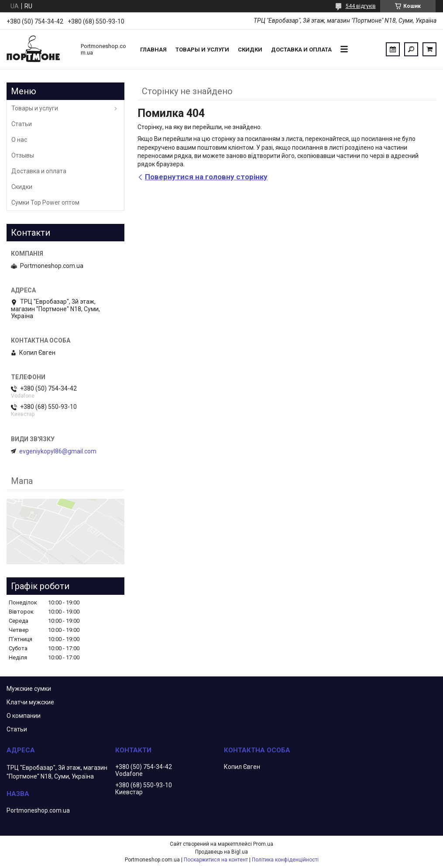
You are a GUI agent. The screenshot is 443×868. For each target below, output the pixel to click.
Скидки (250, 50)
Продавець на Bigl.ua (221, 852)
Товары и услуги (202, 50)
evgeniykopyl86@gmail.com (58, 451)
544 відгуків (361, 6)
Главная (153, 50)
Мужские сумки (29, 689)
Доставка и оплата (301, 50)
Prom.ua (263, 844)
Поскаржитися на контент (216, 860)
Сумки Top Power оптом (45, 202)
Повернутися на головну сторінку (206, 177)
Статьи (22, 124)
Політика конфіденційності (285, 860)
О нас (19, 140)
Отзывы (23, 155)
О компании (24, 716)
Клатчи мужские (30, 702)
